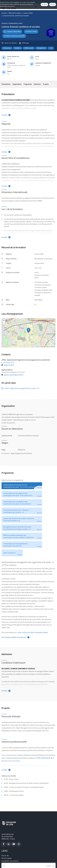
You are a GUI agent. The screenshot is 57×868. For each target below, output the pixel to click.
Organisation (17, 84)
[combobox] (50, 866)
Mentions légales (7, 858)
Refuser (53, 4)
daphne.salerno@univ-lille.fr (13, 375)
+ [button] (4, 321)
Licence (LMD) (28, 13)
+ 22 (51, 48)
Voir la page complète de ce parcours (14, 637)
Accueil (4, 13)
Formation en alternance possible (14, 36)
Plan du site (5, 856)
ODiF (38, 758)
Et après (46, 84)
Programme (28, 84)
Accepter (44, 4)
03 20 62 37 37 (9, 363)
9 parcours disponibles (12, 32)
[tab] (22, 486)
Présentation (6, 84)
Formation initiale (31, 32)
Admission (37, 84)
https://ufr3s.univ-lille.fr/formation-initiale (33, 632)
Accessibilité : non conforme (10, 861)
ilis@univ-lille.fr (9, 365)
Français (49, 866)
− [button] (4, 323)
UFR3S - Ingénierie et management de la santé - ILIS (20, 388)
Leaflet (37, 347)
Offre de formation (15, 13)
